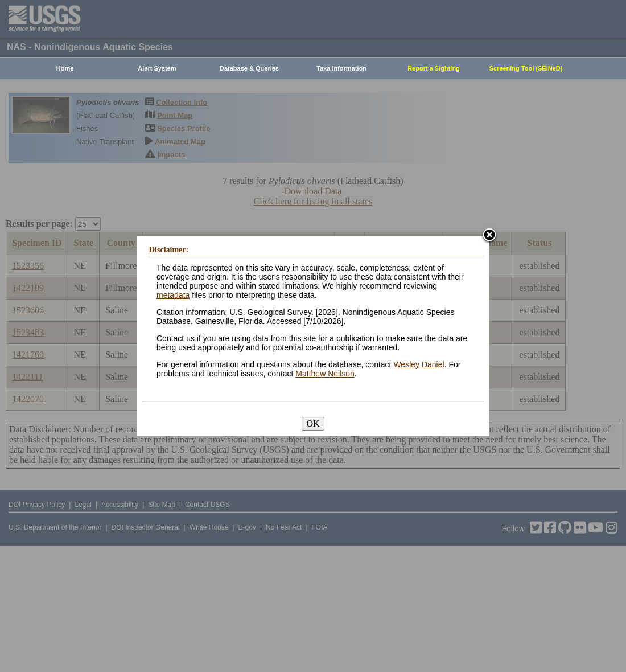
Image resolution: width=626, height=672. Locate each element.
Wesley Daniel (419, 364)
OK (313, 423)
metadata (173, 295)
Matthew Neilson (325, 374)
